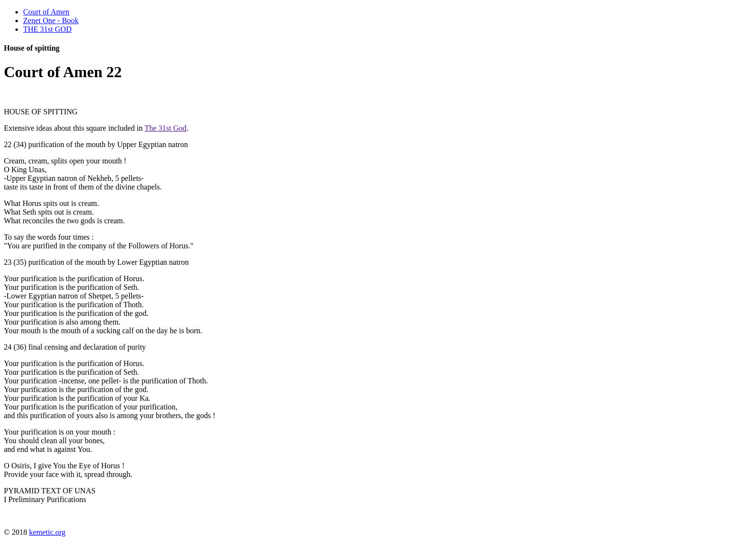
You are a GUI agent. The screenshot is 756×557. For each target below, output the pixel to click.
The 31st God (166, 128)
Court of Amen (46, 12)
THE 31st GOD (47, 29)
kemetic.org (47, 532)
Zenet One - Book (51, 20)
